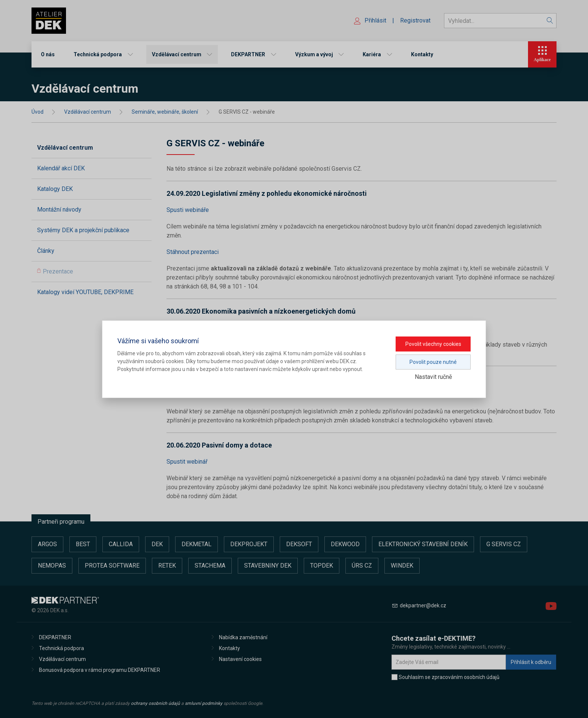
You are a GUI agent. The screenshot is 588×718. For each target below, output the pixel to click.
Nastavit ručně (433, 377)
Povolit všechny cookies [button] (433, 344)
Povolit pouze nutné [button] (433, 362)
